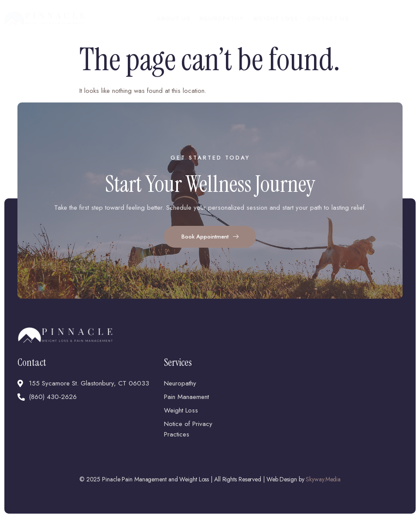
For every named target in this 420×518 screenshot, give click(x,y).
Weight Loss (275, 19)
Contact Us (328, 19)
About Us (174, 19)
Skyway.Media (323, 479)
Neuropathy (222, 19)
